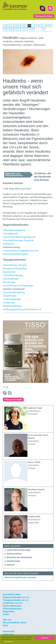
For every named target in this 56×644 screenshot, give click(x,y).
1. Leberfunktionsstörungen (18, 550)
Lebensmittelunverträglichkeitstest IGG (21, 251)
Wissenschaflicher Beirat (15, 623)
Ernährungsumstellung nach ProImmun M (22, 309)
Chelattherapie (9, 296)
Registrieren (9, 611)
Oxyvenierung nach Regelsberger (18, 286)
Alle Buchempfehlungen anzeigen (20, 577)
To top (6, 387)
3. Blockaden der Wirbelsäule (18, 557)
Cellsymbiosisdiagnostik (14, 230)
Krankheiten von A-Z (13, 603)
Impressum (8, 634)
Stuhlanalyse (9, 244)
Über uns (7, 620)
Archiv (6, 614)
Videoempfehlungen (12, 609)
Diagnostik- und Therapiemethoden (14, 174)
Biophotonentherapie (12, 306)
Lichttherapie (9, 303)
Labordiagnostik (10, 234)
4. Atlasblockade (12, 561)
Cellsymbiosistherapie (13, 275)
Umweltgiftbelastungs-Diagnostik (18, 240)
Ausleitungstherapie (12, 299)
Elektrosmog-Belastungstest (16, 254)
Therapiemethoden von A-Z (16, 600)
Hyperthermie (9, 272)
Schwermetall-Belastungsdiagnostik (19, 237)
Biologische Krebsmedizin (15, 268)
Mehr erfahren (8, 642)
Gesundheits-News (12, 594)
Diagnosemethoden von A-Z (16, 597)
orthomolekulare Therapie (15, 265)
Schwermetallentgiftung (14, 292)
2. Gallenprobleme (13, 554)
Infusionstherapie (11, 279)
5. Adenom (9, 565)
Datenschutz (9, 631)
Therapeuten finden (44, 16)
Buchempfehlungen (12, 606)
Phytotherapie (9, 282)
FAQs (5, 625)
